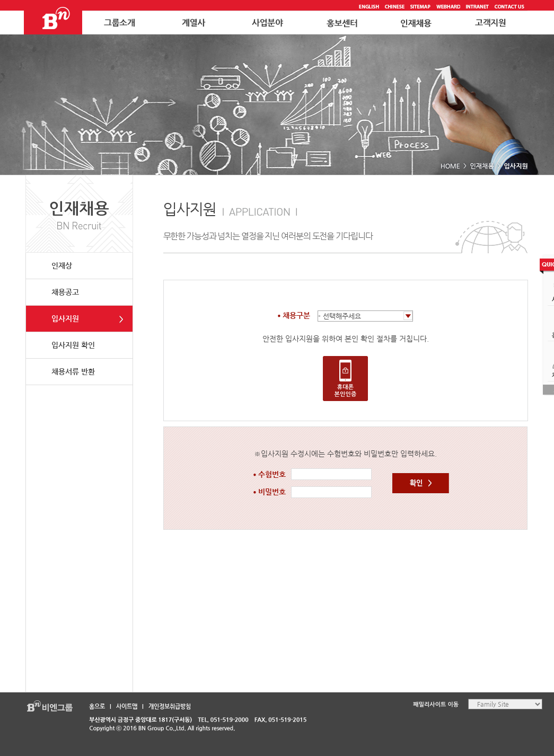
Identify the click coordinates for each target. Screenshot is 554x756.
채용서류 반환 (73, 371)
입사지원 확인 (73, 345)
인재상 (62, 265)
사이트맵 (127, 706)
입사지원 (65, 318)
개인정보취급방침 (170, 706)
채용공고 (65, 292)
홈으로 (97, 706)
